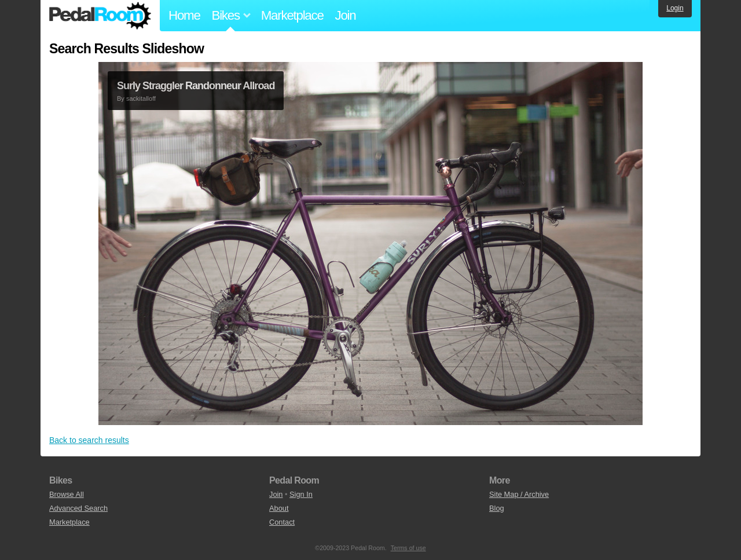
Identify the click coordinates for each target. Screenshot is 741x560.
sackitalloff (141, 98)
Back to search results (89, 440)
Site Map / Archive (519, 494)
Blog (497, 508)
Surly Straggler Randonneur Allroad (196, 86)
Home (184, 15)
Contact (282, 522)
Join (346, 15)
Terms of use (408, 548)
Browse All (67, 494)
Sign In (301, 494)
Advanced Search (78, 508)
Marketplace (292, 15)
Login (675, 8)
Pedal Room (100, 16)
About (279, 508)
